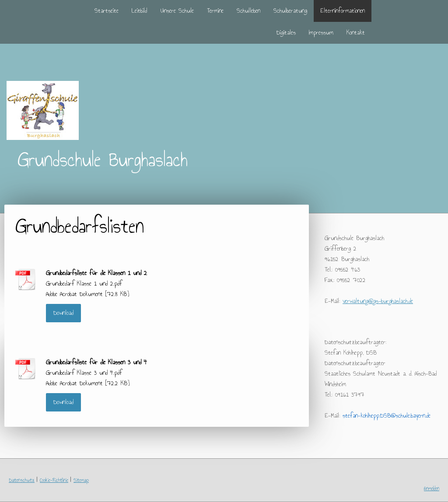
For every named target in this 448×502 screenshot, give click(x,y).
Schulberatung (290, 11)
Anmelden (432, 488)
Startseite (107, 11)
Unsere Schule (177, 11)
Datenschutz (22, 480)
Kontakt (356, 33)
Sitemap (81, 480)
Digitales (286, 33)
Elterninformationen (343, 11)
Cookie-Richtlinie (54, 480)
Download (63, 313)
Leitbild (139, 11)
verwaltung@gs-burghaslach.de (378, 301)
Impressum (321, 33)
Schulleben (248, 11)
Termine (215, 11)
